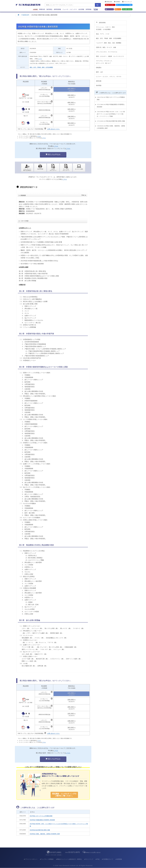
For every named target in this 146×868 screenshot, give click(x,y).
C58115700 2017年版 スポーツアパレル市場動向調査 (111, 97)
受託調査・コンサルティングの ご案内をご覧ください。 (64, 795)
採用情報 (88, 9)
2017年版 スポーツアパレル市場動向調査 (41, 816)
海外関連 (99, 84)
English (108, 2)
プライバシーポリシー (31, 859)
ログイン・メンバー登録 (124, 5)
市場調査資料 (25, 15)
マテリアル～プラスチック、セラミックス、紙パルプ (105, 61)
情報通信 (99, 66)
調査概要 (53, 195)
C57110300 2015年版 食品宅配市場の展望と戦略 (111, 120)
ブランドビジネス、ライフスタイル (107, 51)
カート (118, 9)
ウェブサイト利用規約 (47, 859)
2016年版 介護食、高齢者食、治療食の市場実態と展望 (45, 834)
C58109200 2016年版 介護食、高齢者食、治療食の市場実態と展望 (111, 126)
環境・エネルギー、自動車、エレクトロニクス (110, 55)
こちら (40, 59)
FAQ (97, 859)
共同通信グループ (107, 859)
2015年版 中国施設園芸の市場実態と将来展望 (42, 820)
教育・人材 (99, 71)
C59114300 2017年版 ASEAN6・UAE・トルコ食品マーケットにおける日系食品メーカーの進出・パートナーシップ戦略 (111, 113)
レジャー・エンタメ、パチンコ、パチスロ (109, 75)
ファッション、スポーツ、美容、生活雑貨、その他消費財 (106, 27)
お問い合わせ (127, 9)
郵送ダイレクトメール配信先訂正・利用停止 (69, 859)
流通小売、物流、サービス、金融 (106, 46)
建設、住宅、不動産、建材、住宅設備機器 (41, 67)
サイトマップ (127, 2)
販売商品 (49, 9)
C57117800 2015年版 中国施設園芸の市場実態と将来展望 (111, 104)
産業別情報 (57, 9)
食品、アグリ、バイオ (103, 33)
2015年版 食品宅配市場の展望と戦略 (40, 830)
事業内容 (42, 9)
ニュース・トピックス (70, 9)
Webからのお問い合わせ (91, 852)
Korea (117, 2)
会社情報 (81, 9)
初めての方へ (110, 5)
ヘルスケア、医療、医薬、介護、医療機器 (109, 42)
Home (36, 9)
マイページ (109, 9)
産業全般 (99, 80)
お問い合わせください (54, 129)
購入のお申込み (53, 154)
